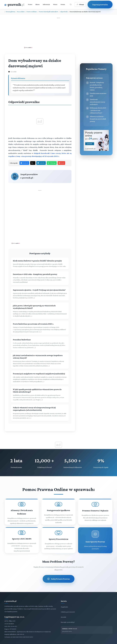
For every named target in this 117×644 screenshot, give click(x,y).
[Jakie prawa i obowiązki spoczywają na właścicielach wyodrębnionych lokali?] (40, 311)
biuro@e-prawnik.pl (68, 622)
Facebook (24, 163)
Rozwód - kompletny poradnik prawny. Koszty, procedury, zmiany (97, 86)
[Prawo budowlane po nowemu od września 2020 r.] (40, 328)
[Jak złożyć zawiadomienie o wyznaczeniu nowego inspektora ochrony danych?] (40, 361)
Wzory (55, 4)
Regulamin (64, 607)
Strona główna (10, 12)
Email (61, 163)
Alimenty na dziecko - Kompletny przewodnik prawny (98, 119)
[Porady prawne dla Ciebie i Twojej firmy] (96, 150)
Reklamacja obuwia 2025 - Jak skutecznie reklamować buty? (98, 110)
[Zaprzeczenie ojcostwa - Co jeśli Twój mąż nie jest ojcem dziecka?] (40, 294)
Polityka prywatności (68, 612)
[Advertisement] (58, 33)
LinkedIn (41, 163)
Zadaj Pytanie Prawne (59, 579)
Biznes (38, 4)
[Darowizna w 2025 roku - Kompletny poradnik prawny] (40, 278)
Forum (63, 4)
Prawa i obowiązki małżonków (48, 12)
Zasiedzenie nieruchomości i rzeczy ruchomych (97, 102)
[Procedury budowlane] (40, 344)
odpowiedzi (64, 12)
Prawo (30, 4)
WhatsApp (52, 163)
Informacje (46, 4)
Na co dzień (21, 12)
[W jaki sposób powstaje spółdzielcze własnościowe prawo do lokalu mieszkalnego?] (40, 395)
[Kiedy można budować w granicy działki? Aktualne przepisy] (40, 264)
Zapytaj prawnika (100, 5)
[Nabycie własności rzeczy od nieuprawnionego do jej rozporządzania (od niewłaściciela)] (40, 413)
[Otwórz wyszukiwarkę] (71, 4)
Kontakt (63, 617)
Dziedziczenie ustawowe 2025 (98, 95)
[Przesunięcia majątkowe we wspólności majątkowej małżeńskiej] (40, 378)
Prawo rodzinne (32, 12)
